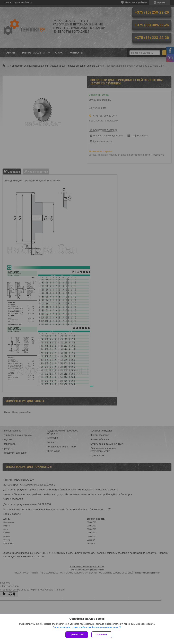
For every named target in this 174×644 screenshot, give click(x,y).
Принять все (77, 635)
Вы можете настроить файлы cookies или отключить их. (86, 627)
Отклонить (102, 635)
